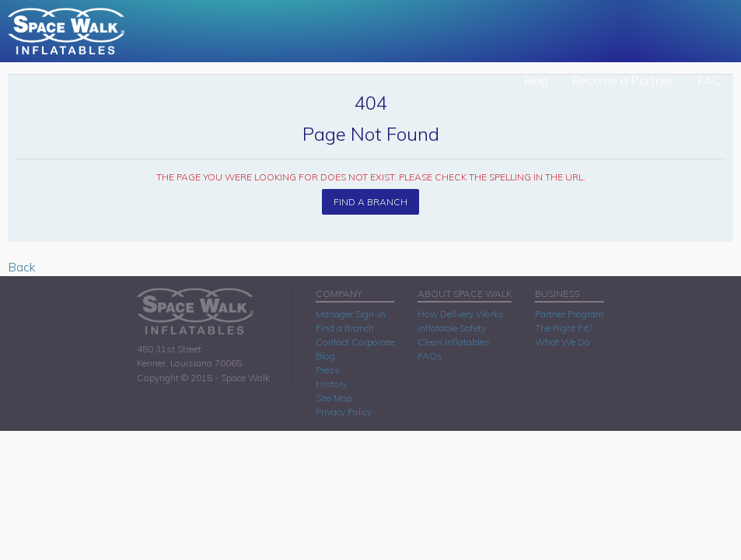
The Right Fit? (564, 328)
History (331, 384)
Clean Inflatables (454, 342)
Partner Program (570, 314)
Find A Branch (370, 202)
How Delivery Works (461, 314)
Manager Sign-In (351, 314)
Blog (536, 80)
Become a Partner (622, 80)
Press (328, 370)
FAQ (709, 80)
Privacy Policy (344, 412)
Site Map (334, 398)
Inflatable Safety (452, 328)
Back (22, 267)
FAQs (430, 356)
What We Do (563, 342)
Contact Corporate (355, 342)
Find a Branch (345, 328)
